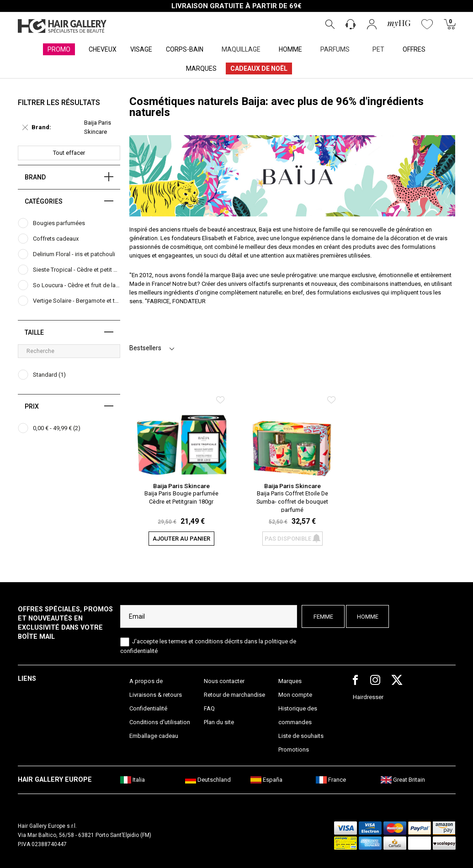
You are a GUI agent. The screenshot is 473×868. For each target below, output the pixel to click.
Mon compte (295, 695)
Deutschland (208, 780)
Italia (133, 780)
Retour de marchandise (234, 695)
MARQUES (201, 68)
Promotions (294, 750)
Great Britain (403, 780)
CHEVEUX (103, 49)
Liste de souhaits (301, 736)
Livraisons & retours (156, 695)
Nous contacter (224, 681)
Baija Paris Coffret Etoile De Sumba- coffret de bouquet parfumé (292, 501)
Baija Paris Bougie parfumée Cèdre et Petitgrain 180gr (181, 497)
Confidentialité (148, 708)
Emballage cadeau (154, 736)
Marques (290, 681)
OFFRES (414, 49)
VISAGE (141, 49)
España (266, 780)
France (331, 780)
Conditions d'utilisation (160, 722)
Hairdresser (368, 697)
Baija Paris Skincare (181, 486)
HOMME (290, 49)
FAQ (209, 708)
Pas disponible (292, 539)
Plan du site (219, 722)
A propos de (146, 681)
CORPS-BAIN (185, 49)
